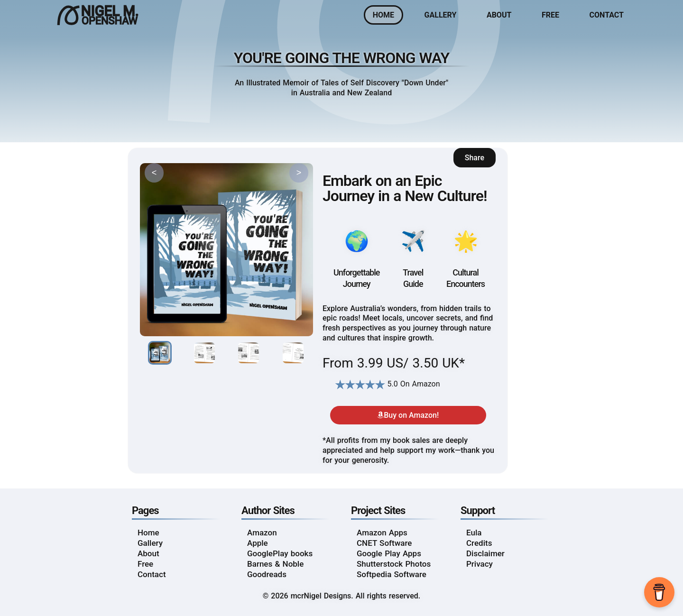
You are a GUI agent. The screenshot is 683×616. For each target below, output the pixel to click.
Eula (474, 533)
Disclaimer (485, 553)
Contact (607, 15)
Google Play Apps (389, 553)
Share (475, 158)
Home (383, 15)
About (499, 15)
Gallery (441, 15)
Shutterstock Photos (394, 564)
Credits (479, 543)
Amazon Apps (382, 533)
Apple (258, 543)
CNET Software (384, 543)
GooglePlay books (280, 553)
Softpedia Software (392, 574)
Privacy (480, 564)
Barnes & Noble (275, 564)
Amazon (262, 533)
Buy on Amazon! (408, 415)
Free (550, 15)
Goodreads (267, 574)
